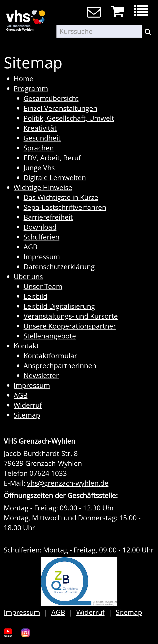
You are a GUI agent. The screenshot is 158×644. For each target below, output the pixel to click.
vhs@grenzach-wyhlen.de (68, 483)
